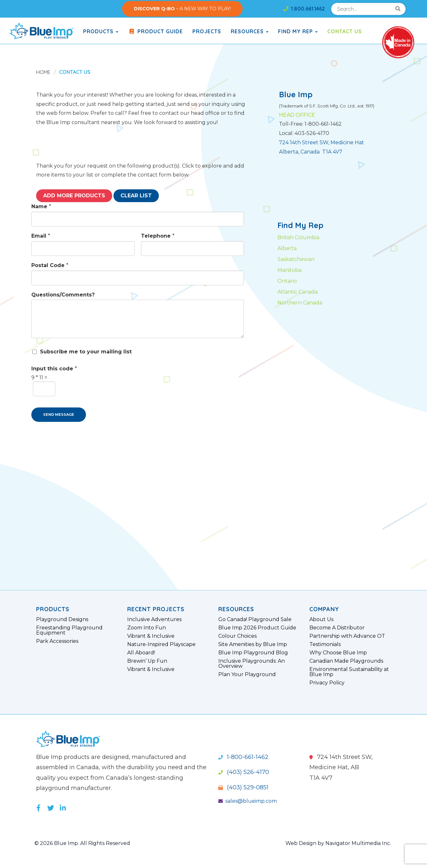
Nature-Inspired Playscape (161, 644)
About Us (321, 619)
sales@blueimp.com (248, 801)
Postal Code (50, 265)
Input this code (54, 369)
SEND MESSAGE (59, 414)
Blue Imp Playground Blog (253, 653)
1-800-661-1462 (243, 757)
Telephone (158, 236)
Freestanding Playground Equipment (69, 630)
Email (41, 236)
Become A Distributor (337, 628)
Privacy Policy (327, 683)
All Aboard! (141, 653)
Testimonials (325, 644)
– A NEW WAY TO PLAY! (182, 9)
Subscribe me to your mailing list (86, 352)
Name (41, 206)
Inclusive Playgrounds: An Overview (252, 664)
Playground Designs (62, 619)
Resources (250, 31)
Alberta (287, 248)
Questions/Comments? (63, 295)
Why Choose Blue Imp (338, 653)
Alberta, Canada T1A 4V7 (311, 152)
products (101, 31)
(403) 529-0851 (243, 787)
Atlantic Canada (298, 292)
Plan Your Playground (247, 675)
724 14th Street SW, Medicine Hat (322, 142)
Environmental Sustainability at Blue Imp (349, 672)
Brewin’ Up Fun (147, 661)
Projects (207, 31)
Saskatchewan (296, 259)
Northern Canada (300, 303)
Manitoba (289, 270)
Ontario (287, 281)
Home (43, 72)
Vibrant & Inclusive (151, 636)
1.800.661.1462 (304, 9)
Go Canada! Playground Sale (255, 619)
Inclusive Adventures (154, 619)
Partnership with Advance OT (347, 636)
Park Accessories (57, 641)
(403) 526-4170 (244, 772)
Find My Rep (298, 31)
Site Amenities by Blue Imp (253, 644)
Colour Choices (237, 636)
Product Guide (155, 31)
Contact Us (345, 31)
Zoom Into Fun (147, 628)
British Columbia (298, 237)
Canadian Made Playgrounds (346, 661)
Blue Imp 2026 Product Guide (257, 628)
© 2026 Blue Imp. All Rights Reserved (82, 843)
